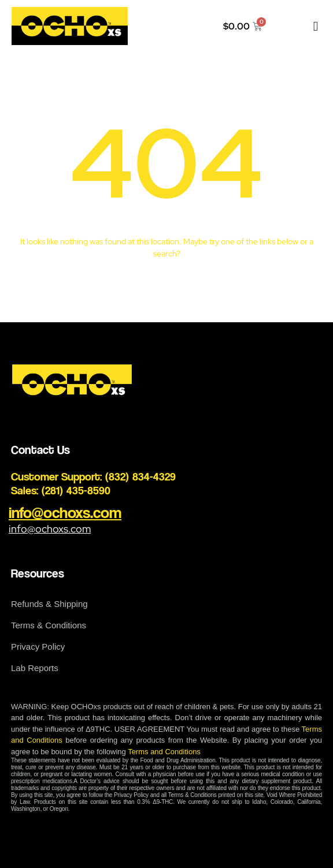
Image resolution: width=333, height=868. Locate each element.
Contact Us (40, 450)
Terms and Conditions (164, 752)
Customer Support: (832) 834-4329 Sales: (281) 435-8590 (93, 483)
